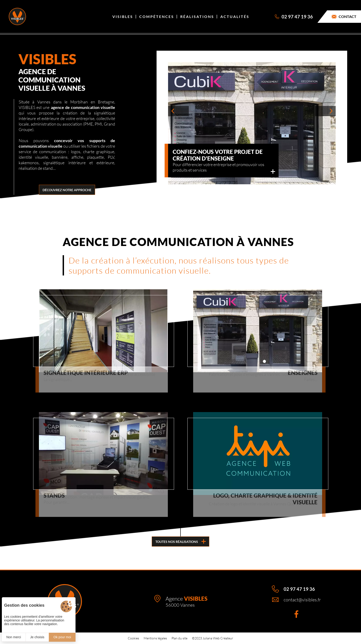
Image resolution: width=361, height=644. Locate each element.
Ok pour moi (62, 637)
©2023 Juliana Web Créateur (213, 638)
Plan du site (179, 638)
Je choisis (37, 637)
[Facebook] (296, 614)
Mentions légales (155, 638)
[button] (178, 111)
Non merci (14, 637)
